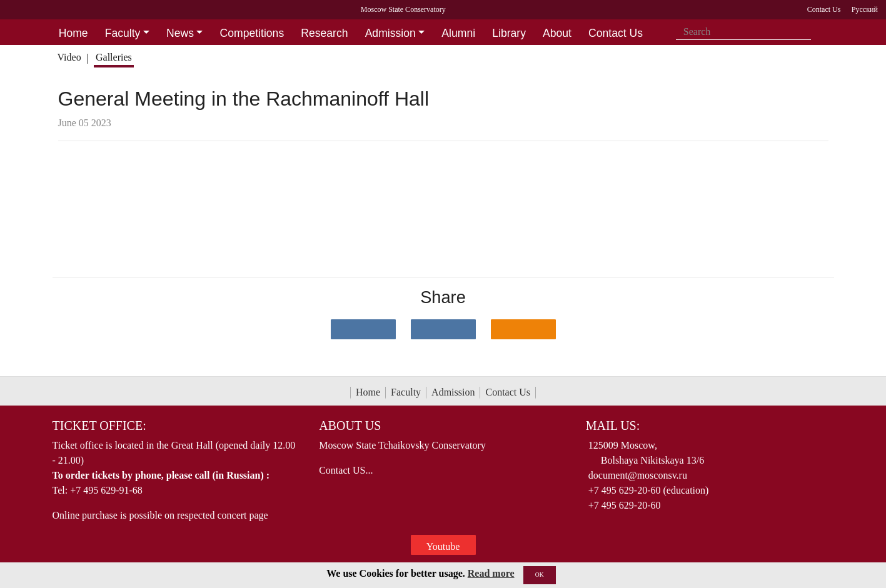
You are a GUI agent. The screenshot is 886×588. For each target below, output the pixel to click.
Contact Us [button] (616, 33)
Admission (453, 392)
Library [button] (509, 33)
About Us (350, 426)
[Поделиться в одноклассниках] (523, 329)
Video (69, 57)
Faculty (406, 392)
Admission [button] (390, 33)
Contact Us (508, 392)
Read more (491, 573)
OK (540, 575)
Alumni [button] (458, 33)
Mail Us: (613, 426)
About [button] (557, 33)
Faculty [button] (123, 33)
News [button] (180, 33)
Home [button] (73, 33)
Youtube (443, 546)
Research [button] (324, 33)
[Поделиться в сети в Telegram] (443, 329)
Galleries (114, 57)
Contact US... (346, 470)
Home (368, 392)
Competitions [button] (252, 33)
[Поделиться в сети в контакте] (363, 329)
